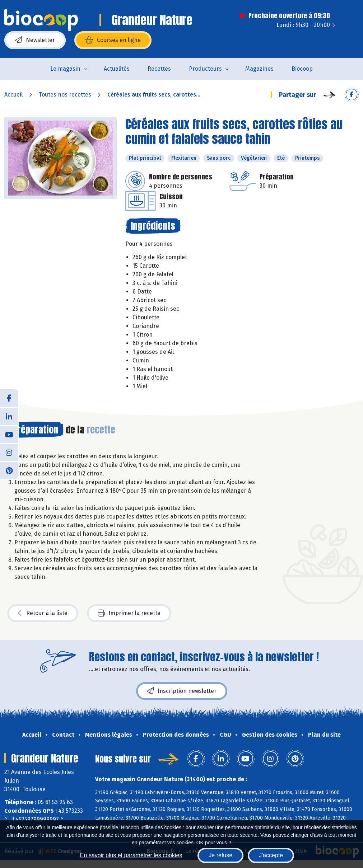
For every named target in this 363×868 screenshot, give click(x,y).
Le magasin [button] (65, 69)
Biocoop (302, 69)
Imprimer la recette (129, 613)
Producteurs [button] (205, 69)
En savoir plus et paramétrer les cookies (131, 855)
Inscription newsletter (182, 691)
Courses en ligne (113, 40)
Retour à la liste (43, 613)
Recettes (159, 69)
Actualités (117, 69)
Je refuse (220, 855)
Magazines (259, 69)
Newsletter (35, 40)
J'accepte (271, 855)
